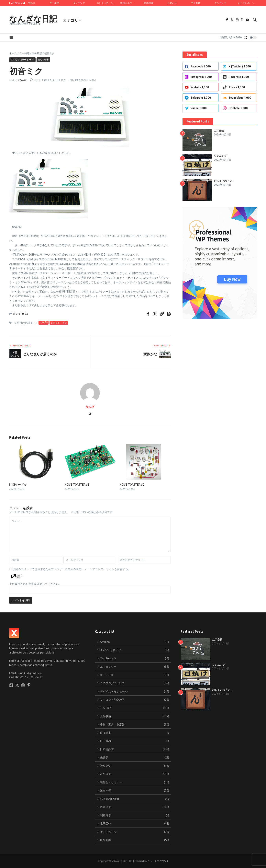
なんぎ (22, 80)
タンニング (220, 156)
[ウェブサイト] (90, 414)
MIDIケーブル (18, 484)
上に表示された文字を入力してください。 (35, 584)
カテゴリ (72, 20)
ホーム (13, 53)
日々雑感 (24, 53)
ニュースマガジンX (158, 861)
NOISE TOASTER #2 (132, 484)
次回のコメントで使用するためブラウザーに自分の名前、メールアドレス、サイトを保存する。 (72, 569)
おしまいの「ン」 (224, 181)
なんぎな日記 (33, 18)
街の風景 (37, 53)
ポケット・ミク (59, 323)
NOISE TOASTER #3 (77, 484)
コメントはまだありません (50, 80)
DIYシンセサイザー (22, 60)
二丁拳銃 (219, 131)
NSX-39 (44, 323)
